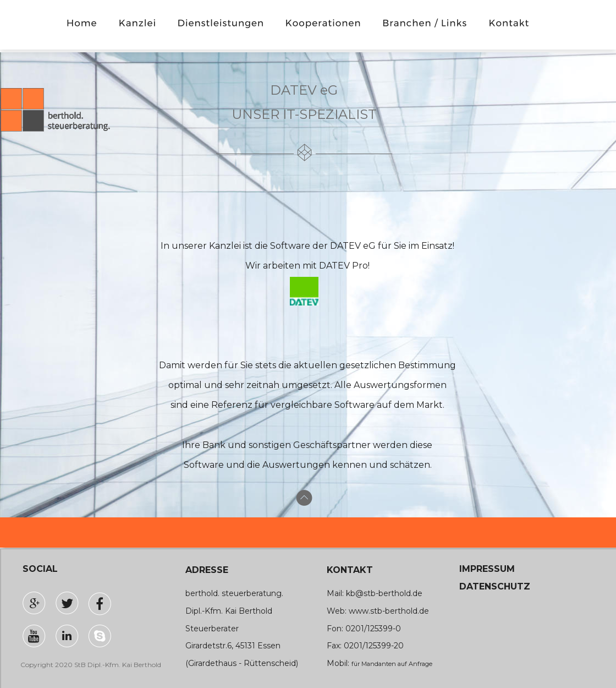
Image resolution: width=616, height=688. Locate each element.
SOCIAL (40, 569)
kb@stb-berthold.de (384, 593)
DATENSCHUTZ (495, 586)
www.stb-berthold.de (389, 611)
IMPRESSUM (487, 569)
